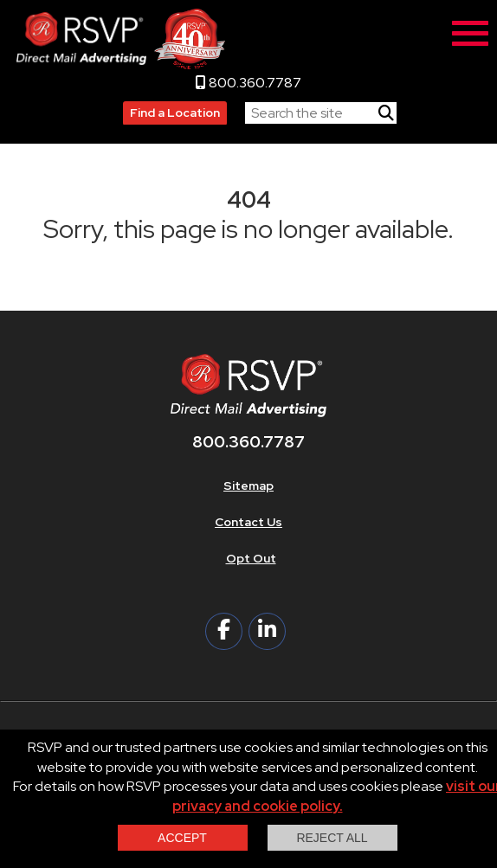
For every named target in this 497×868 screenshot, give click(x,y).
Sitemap (248, 485)
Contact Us (248, 522)
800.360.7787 (248, 83)
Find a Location (175, 113)
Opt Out (251, 558)
